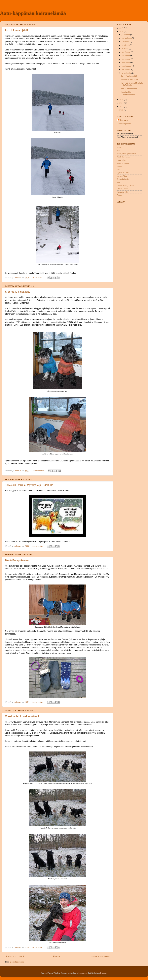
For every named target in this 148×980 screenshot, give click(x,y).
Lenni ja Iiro (121, 160)
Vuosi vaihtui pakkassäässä (22, 716)
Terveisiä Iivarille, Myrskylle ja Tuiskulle (29, 485)
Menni (119, 167)
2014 (122, 103)
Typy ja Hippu (122, 189)
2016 (122, 32)
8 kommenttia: (37, 278)
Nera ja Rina (122, 176)
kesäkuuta (126, 56)
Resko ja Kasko (123, 179)
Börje (119, 147)
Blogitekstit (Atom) (17, 962)
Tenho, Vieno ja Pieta (125, 186)
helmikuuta (126, 69)
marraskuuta (127, 38)
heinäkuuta (126, 52)
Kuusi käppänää (123, 157)
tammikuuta (127, 73)
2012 (122, 110)
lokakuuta (126, 42)
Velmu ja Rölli (122, 192)
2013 (122, 107)
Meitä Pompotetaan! (17, 560)
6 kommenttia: (37, 546)
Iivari (119, 151)
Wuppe (120, 195)
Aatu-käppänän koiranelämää (33, 13)
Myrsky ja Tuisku (123, 173)
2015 (122, 100)
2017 (122, 28)
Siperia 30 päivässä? (18, 292)
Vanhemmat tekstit (100, 957)
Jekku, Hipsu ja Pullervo (126, 154)
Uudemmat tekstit (15, 957)
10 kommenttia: (38, 471)
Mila (118, 170)
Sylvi (119, 182)
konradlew (83, 973)
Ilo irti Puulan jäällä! (17, 30)
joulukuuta (126, 35)
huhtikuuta (126, 63)
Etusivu (57, 957)
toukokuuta (126, 59)
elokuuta (125, 49)
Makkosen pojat (123, 163)
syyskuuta (126, 45)
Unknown (124, 120)
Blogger (103, 973)
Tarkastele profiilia (124, 124)
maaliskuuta (127, 66)
